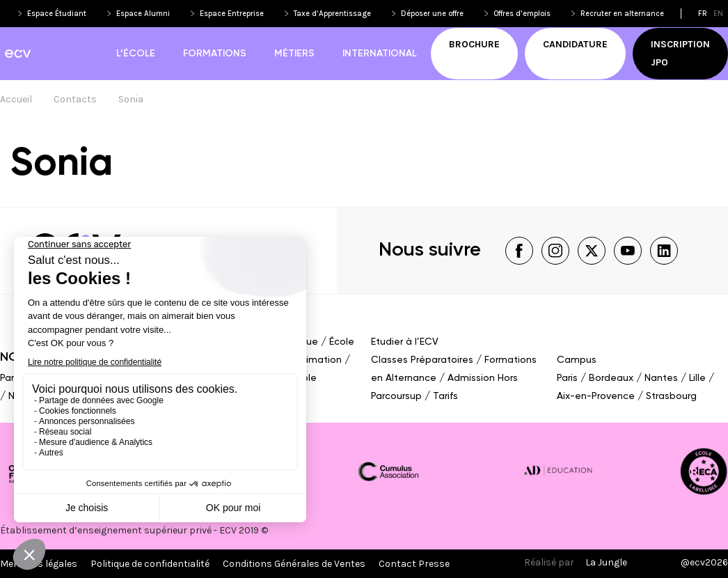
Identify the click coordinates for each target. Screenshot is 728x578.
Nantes (661, 378)
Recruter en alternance (622, 14)
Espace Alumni (143, 14)
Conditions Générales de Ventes (294, 564)
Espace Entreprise (232, 14)
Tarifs (445, 396)
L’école (136, 54)
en (718, 14)
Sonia (131, 99)
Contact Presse (414, 564)
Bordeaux (611, 378)
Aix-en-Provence (596, 396)
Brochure (474, 44)
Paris (10, 378)
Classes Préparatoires (422, 360)
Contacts (75, 99)
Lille (697, 378)
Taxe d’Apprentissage (332, 14)
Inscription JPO (680, 53)
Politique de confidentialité (150, 564)
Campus (577, 360)
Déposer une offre (432, 14)
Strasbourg (671, 396)
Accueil (16, 99)
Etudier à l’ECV (405, 342)
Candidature (575, 44)
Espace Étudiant (57, 14)
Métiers (294, 54)
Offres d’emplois (522, 14)
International (380, 54)
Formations (215, 54)
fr (703, 14)
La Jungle (606, 562)
